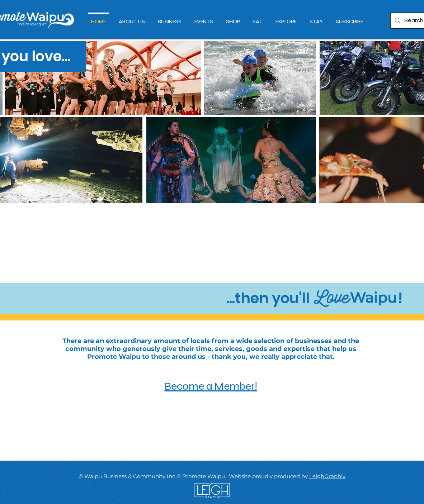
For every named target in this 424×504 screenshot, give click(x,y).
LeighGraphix (327, 476)
